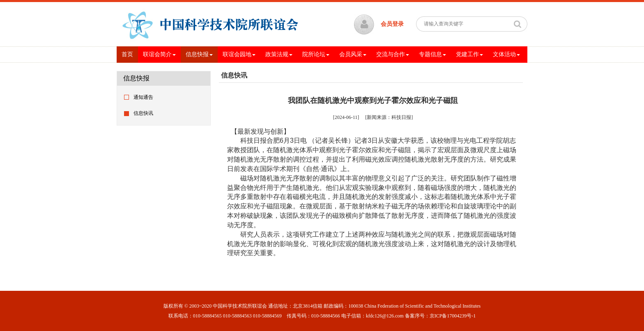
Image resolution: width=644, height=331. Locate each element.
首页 (130, 54)
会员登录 (392, 24)
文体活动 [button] (506, 54)
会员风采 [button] (353, 54)
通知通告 (143, 97)
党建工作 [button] (469, 54)
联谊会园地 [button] (239, 54)
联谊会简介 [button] (159, 54)
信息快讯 (143, 113)
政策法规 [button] (279, 54)
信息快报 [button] (199, 54)
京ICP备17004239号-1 (453, 316)
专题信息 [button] (432, 54)
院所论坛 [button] (316, 54)
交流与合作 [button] (393, 54)
